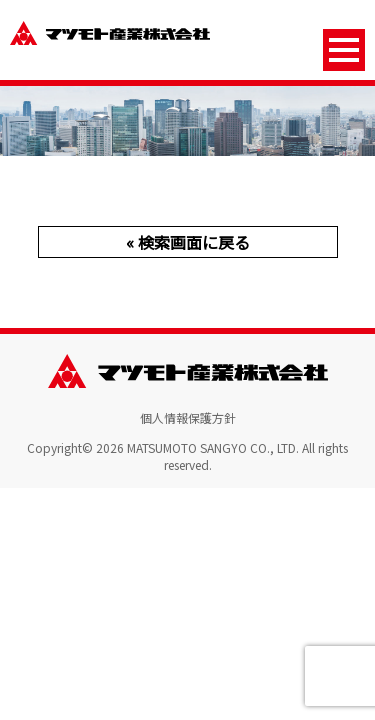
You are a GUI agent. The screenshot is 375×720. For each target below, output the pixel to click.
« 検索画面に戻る (188, 242)
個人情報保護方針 (188, 417)
